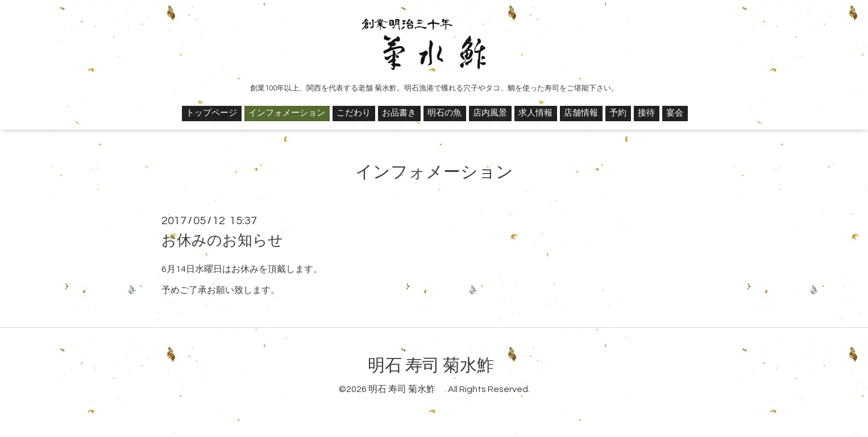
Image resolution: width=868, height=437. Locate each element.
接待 (646, 113)
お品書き (399, 113)
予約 (618, 113)
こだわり (354, 113)
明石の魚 (445, 113)
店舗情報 (581, 113)
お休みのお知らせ (222, 241)
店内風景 (490, 113)
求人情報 (535, 113)
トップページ (211, 113)
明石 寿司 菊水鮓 (439, 366)
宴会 (675, 113)
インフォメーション (287, 113)
